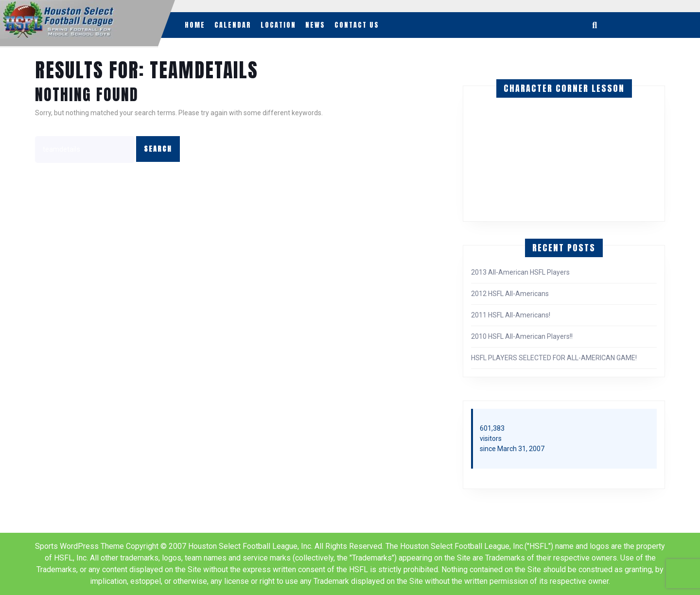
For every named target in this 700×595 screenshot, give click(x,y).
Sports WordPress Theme (79, 546)
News (315, 25)
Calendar (233, 25)
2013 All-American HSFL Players (520, 272)
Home (195, 25)
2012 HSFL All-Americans (510, 294)
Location (278, 25)
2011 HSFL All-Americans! (511, 315)
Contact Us (357, 25)
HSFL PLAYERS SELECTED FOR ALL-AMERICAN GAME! (554, 358)
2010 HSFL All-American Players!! (522, 336)
